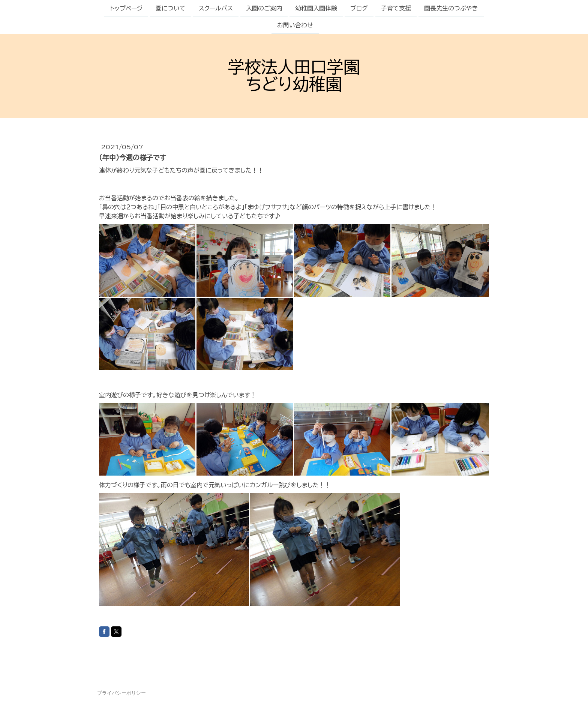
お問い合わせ (295, 26)
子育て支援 (396, 8)
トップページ (126, 8)
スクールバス (216, 8)
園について (171, 8)
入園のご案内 (264, 8)
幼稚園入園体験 (316, 8)
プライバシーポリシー (121, 693)
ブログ (359, 8)
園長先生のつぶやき (451, 8)
